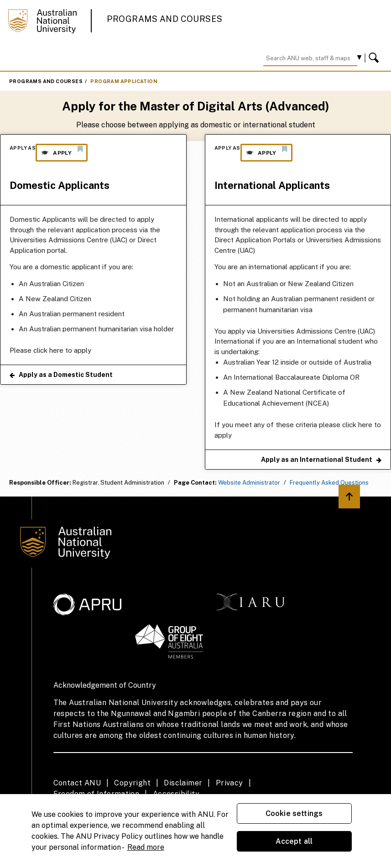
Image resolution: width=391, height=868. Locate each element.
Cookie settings (294, 813)
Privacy (229, 783)
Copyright (132, 783)
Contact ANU (77, 783)
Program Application (124, 81)
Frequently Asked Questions (329, 483)
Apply (62, 151)
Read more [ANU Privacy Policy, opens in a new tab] (146, 847)
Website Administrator (249, 483)
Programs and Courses (165, 19)
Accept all (294, 841)
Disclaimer (183, 783)
